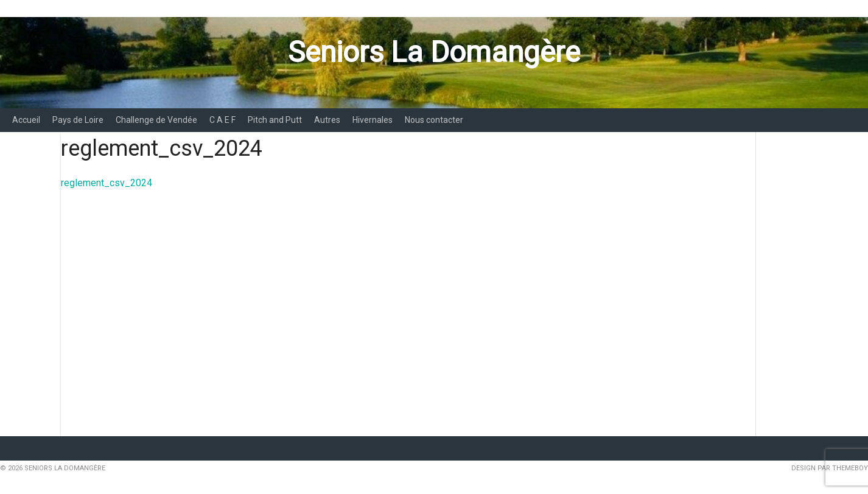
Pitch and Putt (275, 120)
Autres (327, 120)
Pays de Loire (78, 120)
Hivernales (373, 120)
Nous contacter (434, 120)
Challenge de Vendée (156, 120)
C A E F (222, 120)
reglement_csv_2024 (107, 183)
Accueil (26, 120)
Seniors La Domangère (434, 52)
